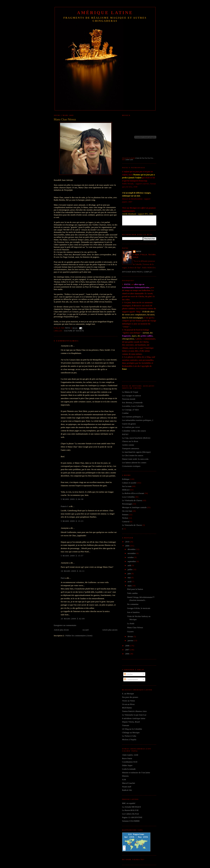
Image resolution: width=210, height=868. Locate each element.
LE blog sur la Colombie (132, 729)
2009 (128, 546)
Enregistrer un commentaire (65, 625)
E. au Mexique (128, 694)
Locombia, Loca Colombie (133, 406)
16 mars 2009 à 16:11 (73, 571)
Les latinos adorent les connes (134, 463)
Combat (125, 413)
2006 (128, 654)
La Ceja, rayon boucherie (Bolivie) (136, 438)
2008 (128, 646)
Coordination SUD (130, 762)
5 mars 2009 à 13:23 (72, 521)
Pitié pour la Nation (135, 589)
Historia (125, 776)
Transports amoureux (131, 448)
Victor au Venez (129, 701)
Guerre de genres (129, 424)
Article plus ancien (110, 630)
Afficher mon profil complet (137, 272)
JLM (124, 779)
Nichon (125, 518)
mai (129, 578)
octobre (131, 557)
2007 (128, 650)
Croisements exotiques (131, 466)
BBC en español (129, 803)
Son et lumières (133, 612)
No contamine (133, 604)
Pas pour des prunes (130, 697)
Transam (126, 725)
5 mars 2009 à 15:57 (72, 556)
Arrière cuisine (128, 445)
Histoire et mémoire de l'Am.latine (136, 773)
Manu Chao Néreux (135, 627)
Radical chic (127, 790)
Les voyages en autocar (132, 396)
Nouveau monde (129, 399)
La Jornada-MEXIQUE (132, 807)
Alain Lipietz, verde (130, 755)
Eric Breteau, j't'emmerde (132, 403)
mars (130, 586)
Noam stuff (127, 787)
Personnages (127, 504)
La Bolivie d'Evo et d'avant (133, 493)
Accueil (85, 630)
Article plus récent (61, 630)
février (131, 636)
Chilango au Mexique (131, 732)
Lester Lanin (129, 160)
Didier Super (127, 765)
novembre (132, 553)
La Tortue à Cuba (129, 736)
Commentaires (131, 679)
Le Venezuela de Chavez (132, 525)
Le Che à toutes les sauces (133, 455)
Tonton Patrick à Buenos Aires (134, 711)
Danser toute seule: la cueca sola (135, 459)
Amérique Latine (105, 13)
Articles (128, 674)
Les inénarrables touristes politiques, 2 (138, 420)
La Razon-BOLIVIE (130, 810)
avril (130, 582)
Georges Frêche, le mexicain (139, 608)
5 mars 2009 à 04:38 (72, 499)
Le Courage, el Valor (131, 410)
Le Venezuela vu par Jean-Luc (134, 715)
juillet (130, 569)
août (130, 565)
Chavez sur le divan (130, 441)
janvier (131, 640)
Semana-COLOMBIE (131, 821)
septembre (132, 561)
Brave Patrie (127, 758)
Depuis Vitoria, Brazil (131, 722)
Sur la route (127, 486)
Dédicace (126, 490)
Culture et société (74, 331)
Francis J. (65, 506)
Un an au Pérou (128, 704)
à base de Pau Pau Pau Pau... (145, 158)
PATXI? (125, 434)
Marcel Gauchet (129, 783)
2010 (128, 542)
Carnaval (126, 521)
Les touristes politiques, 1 (133, 417)
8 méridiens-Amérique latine (134, 718)
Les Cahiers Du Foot (131, 814)
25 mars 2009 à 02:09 (73, 619)
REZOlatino (127, 708)
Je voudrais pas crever (131, 427)
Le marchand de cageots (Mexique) (136, 452)
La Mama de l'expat (130, 392)
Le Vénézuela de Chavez (132, 500)
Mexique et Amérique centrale (134, 507)
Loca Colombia (128, 497)
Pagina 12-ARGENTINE (132, 817)
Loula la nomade (129, 769)
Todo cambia (132, 593)
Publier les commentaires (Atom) (79, 636)
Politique (126, 479)
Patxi (63, 578)
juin (129, 573)
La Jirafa (131, 623)
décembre (132, 549)
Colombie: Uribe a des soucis (134, 431)
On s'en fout (127, 511)
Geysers (130, 631)
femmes (125, 515)
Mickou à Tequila (129, 739)
